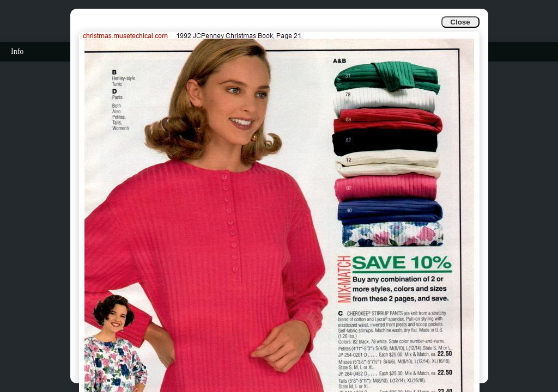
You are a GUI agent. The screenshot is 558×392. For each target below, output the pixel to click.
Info (17, 51)
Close (460, 22)
